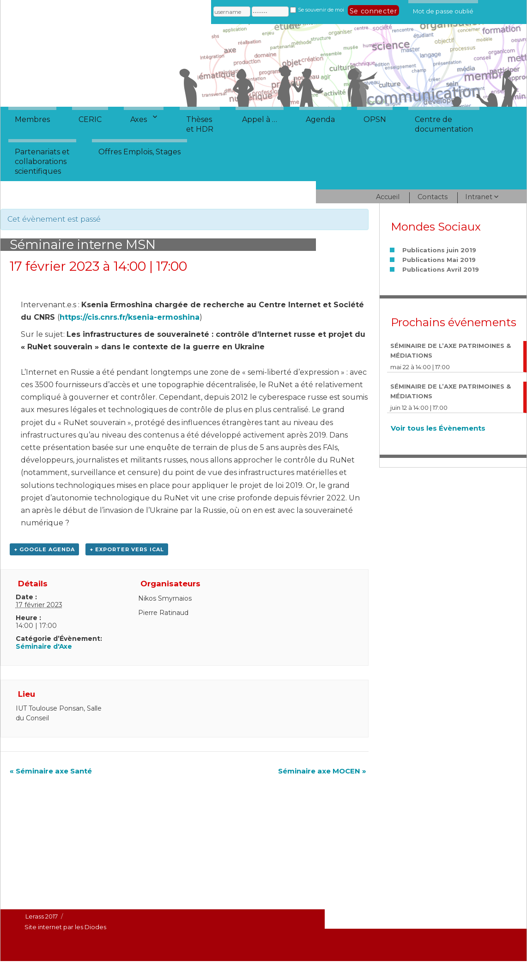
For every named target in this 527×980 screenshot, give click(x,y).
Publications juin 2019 (439, 250)
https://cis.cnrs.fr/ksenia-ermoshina (130, 317)
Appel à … (260, 119)
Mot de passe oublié (443, 10)
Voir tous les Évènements (438, 428)
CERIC (90, 119)
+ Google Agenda (44, 549)
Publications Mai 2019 (439, 260)
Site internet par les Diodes (65, 927)
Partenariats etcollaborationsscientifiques (42, 161)
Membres (32, 119)
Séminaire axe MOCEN (322, 771)
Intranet (479, 197)
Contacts (433, 197)
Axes (139, 119)
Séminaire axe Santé (51, 771)
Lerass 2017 (42, 916)
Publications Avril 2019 (441, 269)
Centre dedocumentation (444, 124)
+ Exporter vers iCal (127, 549)
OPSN (375, 119)
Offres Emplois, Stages (139, 152)
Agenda (320, 119)
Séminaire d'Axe (44, 646)
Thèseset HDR (200, 124)
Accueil (388, 197)
